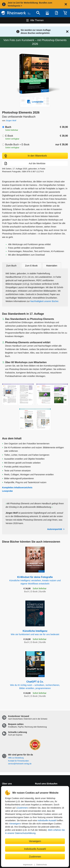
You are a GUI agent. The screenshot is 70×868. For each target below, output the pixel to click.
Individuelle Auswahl (35, 849)
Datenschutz (42, 865)
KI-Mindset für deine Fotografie (35, 580)
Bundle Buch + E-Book (17, 145)
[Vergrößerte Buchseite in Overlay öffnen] (18, 394)
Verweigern (15, 824)
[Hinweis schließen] (66, 4)
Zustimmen (22, 808)
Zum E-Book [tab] (31, 266)
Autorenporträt (55, 529)
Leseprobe (7, 491)
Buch (8, 127)
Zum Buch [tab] (11, 266)
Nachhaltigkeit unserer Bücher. (45, 301)
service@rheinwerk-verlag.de (20, 764)
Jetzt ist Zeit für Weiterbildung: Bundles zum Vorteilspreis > (30, 4)
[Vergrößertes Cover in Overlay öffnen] (36, 74)
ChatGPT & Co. (35, 685)
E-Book (9, 136)
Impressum (28, 865)
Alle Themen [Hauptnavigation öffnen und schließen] (37, 20)
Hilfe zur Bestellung (16, 758)
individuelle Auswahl (47, 820)
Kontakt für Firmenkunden (18, 761)
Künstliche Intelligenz (35, 633)
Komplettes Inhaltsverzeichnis (17, 488)
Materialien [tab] (52, 266)
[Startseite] (16, 13)
